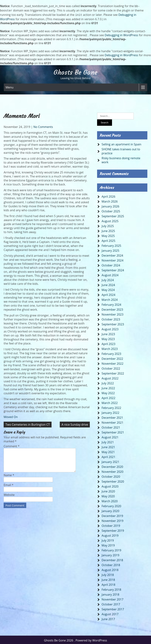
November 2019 (113, 520)
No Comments (43, 126)
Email (9, 488)
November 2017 (113, 598)
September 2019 (113, 530)
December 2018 (112, 559)
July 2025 (108, 225)
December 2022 (112, 358)
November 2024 (113, 259)
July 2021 (108, 441)
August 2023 (110, 328)
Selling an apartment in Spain (121, 143)
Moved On (11, 416)
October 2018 (111, 564)
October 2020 (111, 475)
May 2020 (108, 495)
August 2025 (110, 220)
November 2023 (113, 313)
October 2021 (111, 426)
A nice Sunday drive (75, 423)
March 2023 (110, 348)
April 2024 (108, 294)
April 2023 (108, 343)
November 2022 (113, 362)
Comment (12, 445)
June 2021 (108, 446)
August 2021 (110, 436)
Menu (10, 86)
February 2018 (111, 588)
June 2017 (108, 618)
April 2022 (108, 397)
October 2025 (111, 210)
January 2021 (110, 461)
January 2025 (110, 249)
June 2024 (108, 284)
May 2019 (108, 544)
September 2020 (113, 480)
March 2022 (110, 402)
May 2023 (108, 338)
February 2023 (111, 353)
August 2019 (110, 534)
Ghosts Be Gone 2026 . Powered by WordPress (75, 639)
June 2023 (108, 333)
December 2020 (112, 466)
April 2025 (108, 240)
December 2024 (112, 254)
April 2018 (108, 584)
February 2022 (111, 407)
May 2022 (108, 392)
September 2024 (113, 269)
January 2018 (110, 593)
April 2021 (108, 456)
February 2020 (111, 505)
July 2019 (108, 539)
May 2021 (108, 451)
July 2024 (108, 279)
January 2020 (110, 510)
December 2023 (112, 308)
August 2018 (110, 569)
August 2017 (110, 613)
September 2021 (113, 431)
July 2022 (108, 382)
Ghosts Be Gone (75, 71)
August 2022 (110, 377)
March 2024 (110, 299)
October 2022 (111, 367)
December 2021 (112, 417)
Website (9, 498)
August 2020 (110, 485)
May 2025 (108, 235)
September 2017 (113, 608)
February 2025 (111, 245)
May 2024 (108, 289)
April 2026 (108, 195)
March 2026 (110, 200)
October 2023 (111, 318)
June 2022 (108, 387)
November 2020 (113, 471)
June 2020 (108, 490)
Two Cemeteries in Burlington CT (28, 423)
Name (9, 478)
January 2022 (110, 412)
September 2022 (113, 372)
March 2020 (110, 500)
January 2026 (110, 205)
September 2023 (113, 323)
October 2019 (111, 525)
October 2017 (111, 603)
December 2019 (112, 515)
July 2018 (108, 574)
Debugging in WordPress (121, 34)
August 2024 (110, 274)
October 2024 (111, 264)
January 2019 (110, 554)
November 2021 (113, 421)
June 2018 (108, 579)
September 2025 (113, 215)
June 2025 (108, 230)
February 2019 (111, 549)
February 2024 (111, 304)
